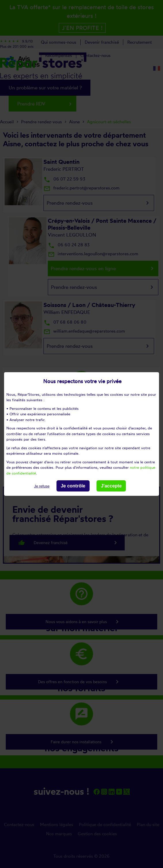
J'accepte (111, 486)
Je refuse (42, 486)
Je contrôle (73, 486)
